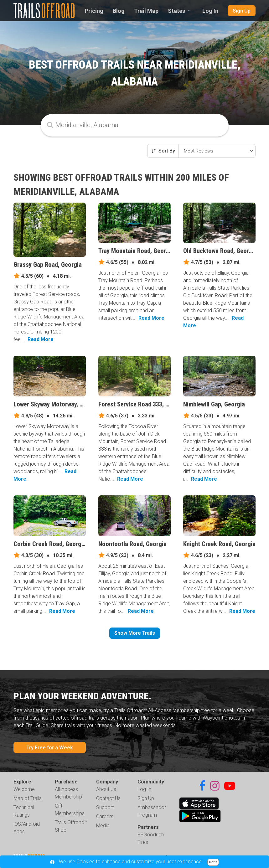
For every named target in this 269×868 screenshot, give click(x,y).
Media (103, 826)
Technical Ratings (24, 811)
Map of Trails (28, 798)
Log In (210, 11)
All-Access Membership (68, 793)
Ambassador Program (152, 811)
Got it (213, 862)
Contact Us (108, 798)
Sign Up (242, 11)
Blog (119, 11)
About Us (106, 789)
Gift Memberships (70, 810)
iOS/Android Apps (27, 828)
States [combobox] (176, 11)
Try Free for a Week (50, 748)
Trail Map (146, 11)
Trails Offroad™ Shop (71, 826)
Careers (105, 816)
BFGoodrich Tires (151, 838)
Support (105, 807)
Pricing (94, 11)
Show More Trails (135, 633)
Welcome (24, 789)
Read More (41, 339)
